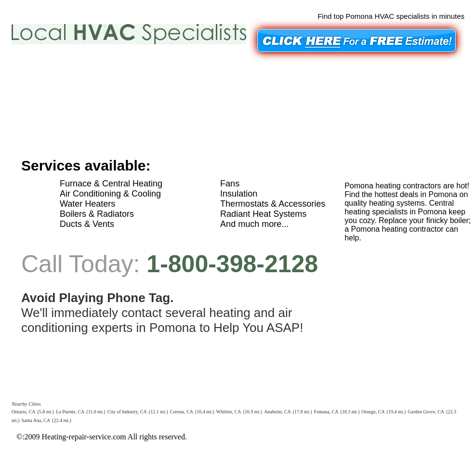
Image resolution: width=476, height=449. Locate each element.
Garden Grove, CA (426, 412)
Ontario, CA (23, 412)
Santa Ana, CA (36, 420)
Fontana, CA (326, 412)
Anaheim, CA (278, 412)
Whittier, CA (229, 412)
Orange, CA (373, 412)
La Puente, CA (70, 412)
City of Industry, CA (127, 412)
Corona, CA (182, 412)
